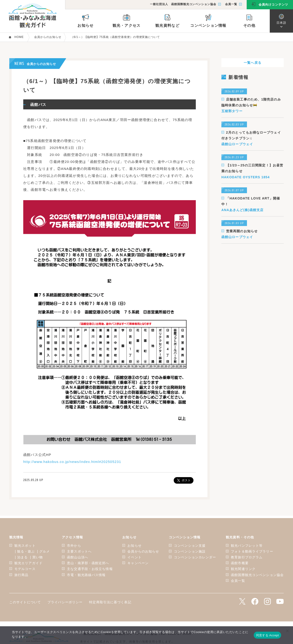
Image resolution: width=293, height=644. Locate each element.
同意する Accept (267, 635)
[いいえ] (287, 631)
